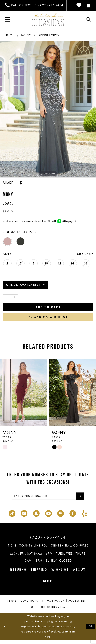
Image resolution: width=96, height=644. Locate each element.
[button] (89, 5)
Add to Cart (48, 309)
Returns (18, 573)
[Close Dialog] (5, 630)
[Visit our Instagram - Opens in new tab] (24, 517)
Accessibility (79, 605)
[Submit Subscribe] (80, 500)
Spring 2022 (49, 35)
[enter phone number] (48, 500)
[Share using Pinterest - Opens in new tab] (21, 183)
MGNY (26, 35)
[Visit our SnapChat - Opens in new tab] (36, 517)
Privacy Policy (53, 605)
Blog (48, 585)
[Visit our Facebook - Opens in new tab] (73, 517)
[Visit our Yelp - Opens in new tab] (84, 517)
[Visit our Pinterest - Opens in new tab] (61, 517)
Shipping (39, 573)
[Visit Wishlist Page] (79, 5)
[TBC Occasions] (48, 20)
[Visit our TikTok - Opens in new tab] (12, 517)
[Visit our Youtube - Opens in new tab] (48, 517)
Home (10, 35)
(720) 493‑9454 (48, 541)
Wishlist (60, 573)
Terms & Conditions (23, 605)
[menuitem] (34, 5)
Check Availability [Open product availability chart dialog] (28, 286)
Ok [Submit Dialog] (90, 630)
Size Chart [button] (84, 254)
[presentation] (23, 396)
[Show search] (89, 20)
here (48, 640)
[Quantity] (10, 298)
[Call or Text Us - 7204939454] (34, 5)
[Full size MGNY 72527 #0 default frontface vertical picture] (48, 109)
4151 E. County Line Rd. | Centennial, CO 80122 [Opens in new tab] (48, 549)
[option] (48, 109)
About (79, 573)
